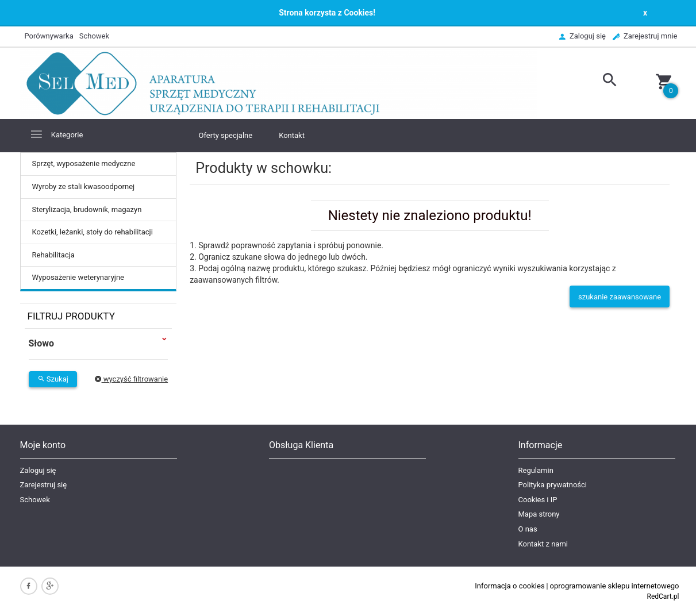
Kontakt (292, 135)
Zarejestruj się (44, 485)
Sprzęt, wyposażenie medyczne (84, 163)
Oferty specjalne (226, 135)
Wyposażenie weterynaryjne (78, 277)
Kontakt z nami (543, 544)
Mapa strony (539, 514)
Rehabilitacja (53, 255)
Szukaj (53, 379)
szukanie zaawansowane (620, 297)
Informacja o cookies (509, 586)
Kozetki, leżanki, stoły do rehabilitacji (93, 232)
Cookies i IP (538, 500)
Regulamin (536, 470)
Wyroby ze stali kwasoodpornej (84, 186)
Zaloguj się (38, 470)
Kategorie (56, 134)
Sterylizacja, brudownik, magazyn (87, 209)
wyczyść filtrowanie (131, 379)
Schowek (35, 500)
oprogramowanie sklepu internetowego (615, 586)
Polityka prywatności (553, 485)
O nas (528, 529)
